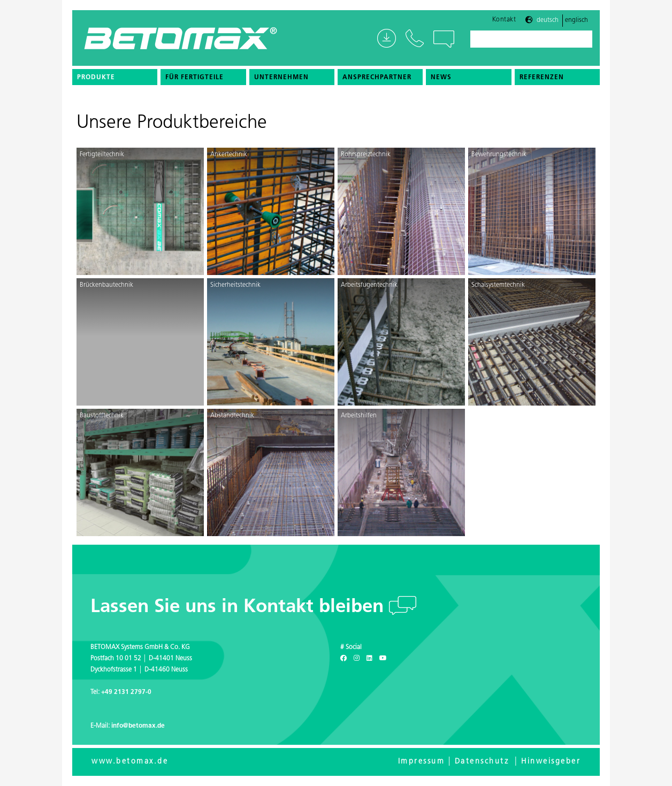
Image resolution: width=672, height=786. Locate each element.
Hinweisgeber (551, 762)
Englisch (576, 20)
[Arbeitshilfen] (401, 472)
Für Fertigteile (194, 78)
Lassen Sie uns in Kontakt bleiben (240, 608)
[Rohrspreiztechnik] (401, 211)
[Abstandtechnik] (271, 472)
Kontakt (504, 20)
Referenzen (542, 78)
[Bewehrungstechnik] (532, 211)
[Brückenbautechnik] (140, 342)
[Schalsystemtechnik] (532, 342)
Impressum (422, 762)
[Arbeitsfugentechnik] (401, 342)
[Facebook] (343, 659)
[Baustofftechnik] (140, 472)
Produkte (96, 78)
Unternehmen (281, 78)
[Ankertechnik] (271, 211)
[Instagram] (357, 659)
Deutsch (548, 20)
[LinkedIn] (369, 659)
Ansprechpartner (377, 78)
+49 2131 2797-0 (126, 692)
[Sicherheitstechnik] (271, 342)
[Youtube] (383, 659)
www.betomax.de (130, 762)
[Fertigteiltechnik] (140, 211)
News (441, 78)
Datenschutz (482, 762)
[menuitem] (115, 77)
